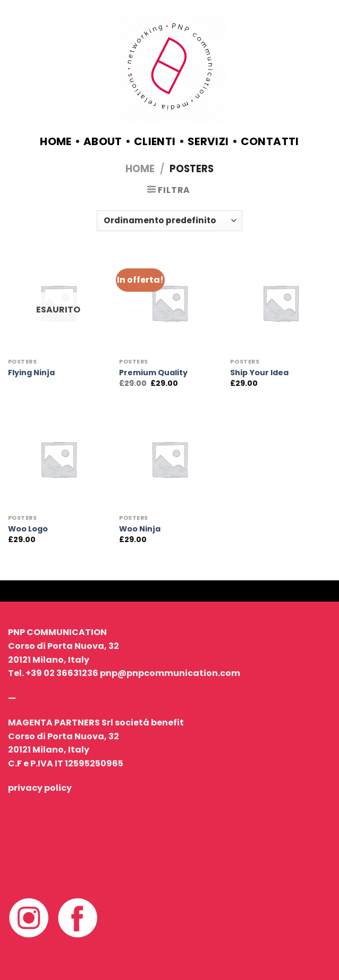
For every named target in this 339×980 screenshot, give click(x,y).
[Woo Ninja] (170, 459)
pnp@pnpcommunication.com (170, 673)
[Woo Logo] (58, 459)
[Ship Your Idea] (281, 303)
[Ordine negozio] (169, 221)
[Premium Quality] (170, 303)
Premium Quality (153, 373)
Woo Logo (28, 529)
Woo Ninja (140, 529)
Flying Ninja (31, 373)
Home (56, 141)
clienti (155, 141)
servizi (208, 141)
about (103, 141)
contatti (270, 141)
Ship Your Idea (259, 373)
